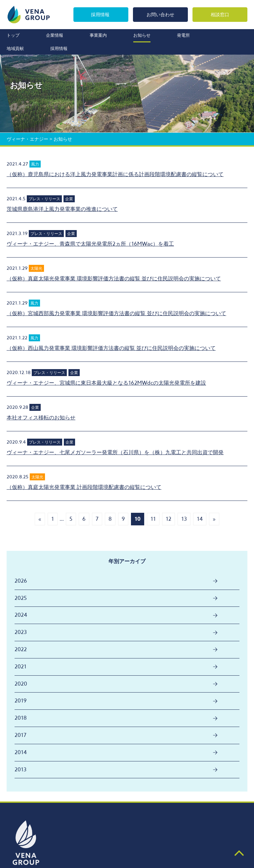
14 (200, 519)
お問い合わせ (160, 14)
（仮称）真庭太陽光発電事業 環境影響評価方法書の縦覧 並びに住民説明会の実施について (114, 279)
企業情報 (55, 35)
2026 (21, 581)
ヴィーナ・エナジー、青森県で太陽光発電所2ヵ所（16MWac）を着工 (90, 244)
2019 (21, 701)
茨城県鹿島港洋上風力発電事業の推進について (62, 209)
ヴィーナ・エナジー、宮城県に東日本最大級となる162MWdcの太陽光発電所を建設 (106, 383)
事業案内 (98, 35)
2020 (21, 684)
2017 (21, 735)
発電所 (183, 35)
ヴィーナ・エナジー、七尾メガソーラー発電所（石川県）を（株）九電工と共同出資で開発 (115, 453)
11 (153, 519)
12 (169, 519)
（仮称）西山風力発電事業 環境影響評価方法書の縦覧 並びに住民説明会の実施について (111, 348)
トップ (13, 35)
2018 (21, 718)
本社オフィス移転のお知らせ (41, 418)
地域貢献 (15, 48)
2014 (21, 752)
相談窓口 (220, 14)
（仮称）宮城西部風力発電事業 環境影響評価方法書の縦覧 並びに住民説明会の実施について (116, 313)
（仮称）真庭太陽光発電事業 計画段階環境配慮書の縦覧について (84, 487)
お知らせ (142, 35)
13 (184, 519)
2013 (21, 770)
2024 (21, 615)
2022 (21, 650)
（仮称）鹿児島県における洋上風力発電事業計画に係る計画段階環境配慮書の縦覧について (115, 174)
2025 (21, 598)
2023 (21, 632)
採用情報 (100, 14)
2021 (21, 667)
